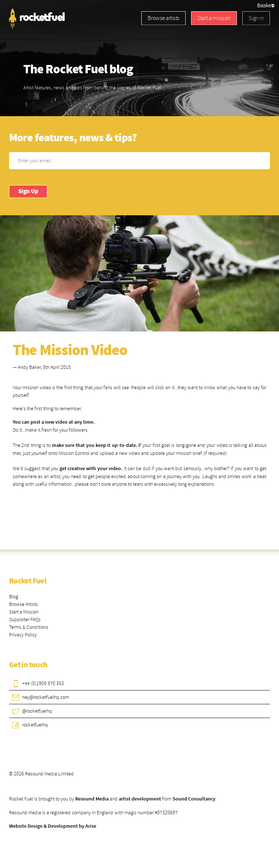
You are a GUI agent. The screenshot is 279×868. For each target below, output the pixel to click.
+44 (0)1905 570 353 (43, 683)
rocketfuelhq (35, 725)
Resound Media (92, 799)
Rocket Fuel (28, 581)
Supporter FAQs (25, 620)
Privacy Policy (23, 635)
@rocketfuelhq (37, 711)
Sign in (256, 18)
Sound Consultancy (194, 799)
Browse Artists (23, 604)
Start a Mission (24, 612)
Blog (14, 597)
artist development (140, 799)
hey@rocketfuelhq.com (46, 697)
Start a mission (214, 18)
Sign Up (28, 191)
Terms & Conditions (29, 627)
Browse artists (163, 18)
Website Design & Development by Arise (53, 826)
